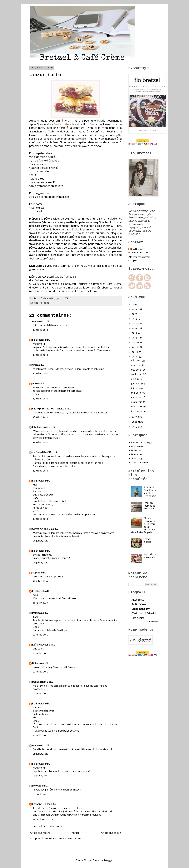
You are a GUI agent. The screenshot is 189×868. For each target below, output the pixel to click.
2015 (135, 333)
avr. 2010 (136, 397)
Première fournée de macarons (149, 506)
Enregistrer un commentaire (48, 826)
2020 (135, 314)
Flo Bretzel (38, 340)
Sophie (36, 573)
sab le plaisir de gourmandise (48, 409)
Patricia (36, 613)
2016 (135, 328)
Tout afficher (152, 622)
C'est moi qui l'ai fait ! (144, 614)
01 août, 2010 (40, 794)
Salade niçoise (147, 541)
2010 (135, 357)
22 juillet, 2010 (41, 603)
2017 (135, 323)
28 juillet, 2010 (41, 754)
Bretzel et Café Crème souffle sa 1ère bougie (150, 492)
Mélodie (37, 786)
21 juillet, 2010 (40, 581)
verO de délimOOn (42, 452)
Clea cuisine (138, 618)
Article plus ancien (111, 833)
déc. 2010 (136, 361)
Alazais (36, 384)
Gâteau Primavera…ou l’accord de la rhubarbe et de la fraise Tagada (144, 526)
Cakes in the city (141, 609)
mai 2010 (136, 393)
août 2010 (137, 379)
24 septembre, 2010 (44, 819)
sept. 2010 (137, 374)
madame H (38, 321)
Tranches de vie (140, 463)
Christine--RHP (40, 804)
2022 (135, 309)
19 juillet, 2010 (40, 330)
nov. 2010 (137, 365)
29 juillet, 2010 (41, 776)
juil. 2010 (136, 384)
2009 (135, 417)
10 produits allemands (150, 556)
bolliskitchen (39, 682)
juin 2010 (136, 388)
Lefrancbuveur (40, 645)
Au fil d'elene (139, 604)
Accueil (75, 833)
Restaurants (138, 455)
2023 (135, 305)
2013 (135, 342)
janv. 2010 (137, 411)
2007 (135, 427)
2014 (135, 338)
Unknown (37, 663)
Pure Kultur (137, 447)
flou (34, 365)
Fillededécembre (41, 427)
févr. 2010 (137, 407)
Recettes (44, 303)
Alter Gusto (138, 600)
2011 (134, 352)
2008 (135, 422)
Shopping (137, 459)
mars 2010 (137, 402)
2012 (135, 347)
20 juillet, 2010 (41, 541)
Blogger (109, 861)
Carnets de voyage (142, 443)
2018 (135, 319)
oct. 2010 (136, 370)
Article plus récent (40, 833)
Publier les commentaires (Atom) (63, 839)
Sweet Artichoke (41, 529)
